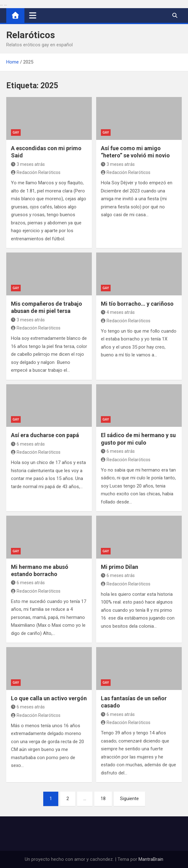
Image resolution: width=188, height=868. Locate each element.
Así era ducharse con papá (45, 435)
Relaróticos (31, 35)
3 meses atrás (28, 164)
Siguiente (129, 799)
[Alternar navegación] (33, 15)
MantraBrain (151, 859)
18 (103, 799)
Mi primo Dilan (120, 567)
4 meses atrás (118, 312)
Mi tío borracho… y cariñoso (137, 304)
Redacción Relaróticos (36, 172)
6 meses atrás (28, 444)
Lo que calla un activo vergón (49, 698)
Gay (16, 133)
